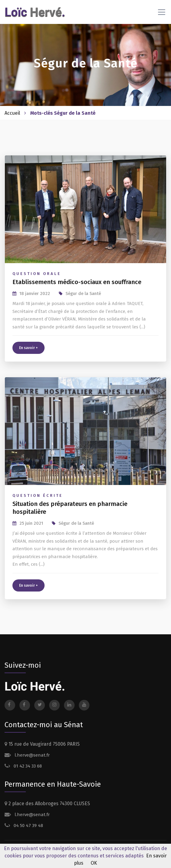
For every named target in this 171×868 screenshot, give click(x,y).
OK (94, 863)
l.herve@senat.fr (32, 755)
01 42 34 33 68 (27, 766)
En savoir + (29, 348)
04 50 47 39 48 (28, 826)
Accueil (12, 113)
